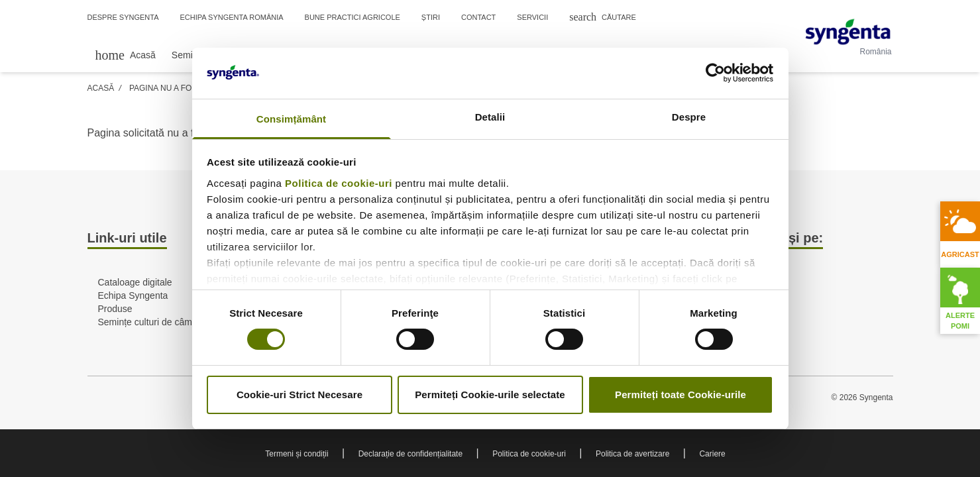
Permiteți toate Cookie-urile (681, 395)
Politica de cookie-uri (339, 183)
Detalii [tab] (490, 117)
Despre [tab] (689, 117)
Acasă (101, 88)
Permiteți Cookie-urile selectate (490, 395)
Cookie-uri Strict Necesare (299, 395)
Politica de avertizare (632, 454)
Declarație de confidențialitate (410, 454)
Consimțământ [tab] (291, 119)
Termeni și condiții (297, 454)
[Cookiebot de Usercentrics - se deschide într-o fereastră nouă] (715, 73)
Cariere (712, 454)
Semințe (189, 55)
